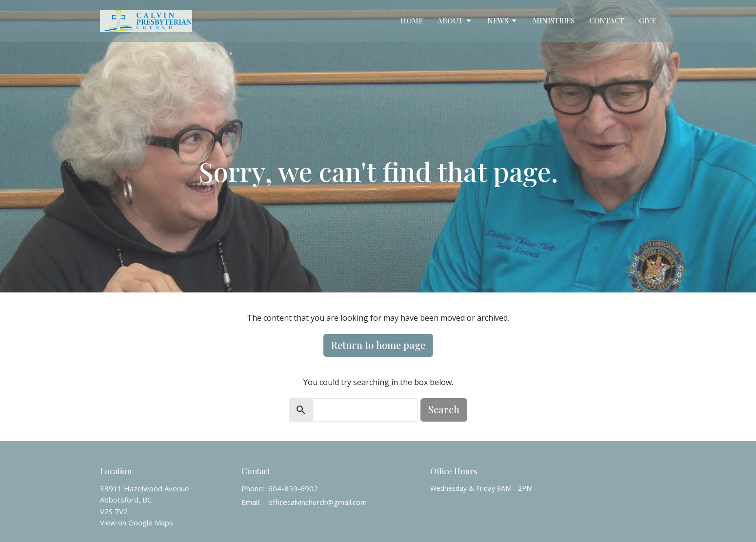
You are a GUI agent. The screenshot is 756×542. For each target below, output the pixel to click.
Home (412, 20)
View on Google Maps (137, 523)
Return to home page (378, 345)
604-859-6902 (293, 488)
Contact (607, 20)
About (455, 21)
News (503, 21)
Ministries (554, 20)
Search (444, 409)
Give (647, 20)
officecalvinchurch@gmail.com (318, 502)
